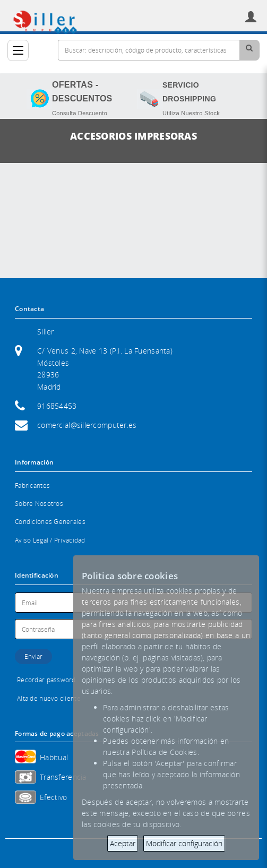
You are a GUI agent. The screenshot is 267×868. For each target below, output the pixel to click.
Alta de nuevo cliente (49, 698)
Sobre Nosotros (39, 504)
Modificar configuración (184, 843)
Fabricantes (32, 485)
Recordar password (46, 680)
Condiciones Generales (50, 522)
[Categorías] (18, 50)
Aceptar (123, 843)
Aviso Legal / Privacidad (50, 540)
